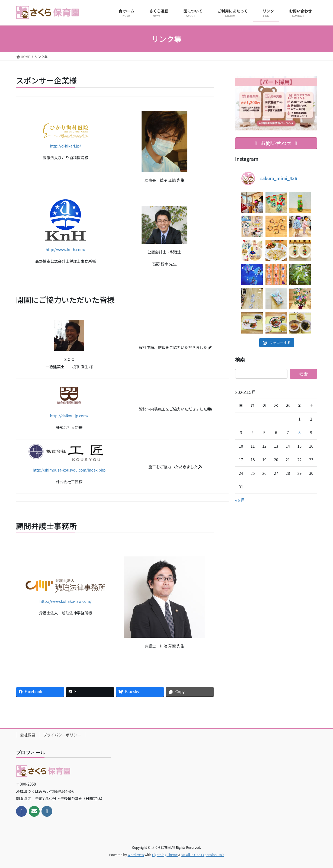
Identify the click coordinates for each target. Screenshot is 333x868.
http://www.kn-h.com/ (65, 249)
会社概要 (28, 735)
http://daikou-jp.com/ (69, 416)
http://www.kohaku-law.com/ (65, 601)
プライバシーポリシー (62, 735)
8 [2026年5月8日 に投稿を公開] (299, 433)
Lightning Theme (165, 855)
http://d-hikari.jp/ (65, 146)
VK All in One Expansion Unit (203, 855)
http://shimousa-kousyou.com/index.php (69, 470)
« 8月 (240, 500)
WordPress (136, 855)
